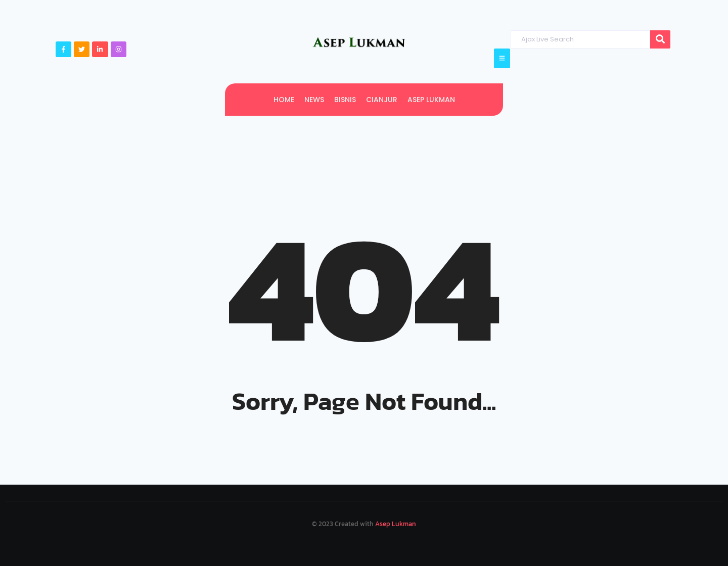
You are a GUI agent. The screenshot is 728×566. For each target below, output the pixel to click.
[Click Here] (502, 58)
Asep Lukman (396, 524)
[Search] (580, 39)
